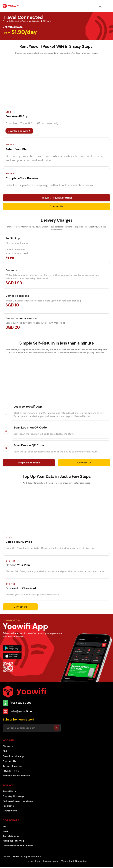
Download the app (13, 756)
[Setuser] (56, 728)
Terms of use (33, 861)
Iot (4, 826)
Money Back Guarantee (16, 776)
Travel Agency (11, 836)
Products (8, 806)
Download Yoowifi (19, 131)
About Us (8, 746)
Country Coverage (14, 796)
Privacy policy (51, 861)
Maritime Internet (13, 841)
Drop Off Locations (29, 463)
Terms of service (12, 766)
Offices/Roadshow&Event (18, 846)
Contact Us (57, 206)
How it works (10, 811)
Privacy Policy (11, 771)
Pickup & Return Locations (56, 198)
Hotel (6, 831)
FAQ (5, 751)
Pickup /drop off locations (18, 801)
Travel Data (9, 791)
